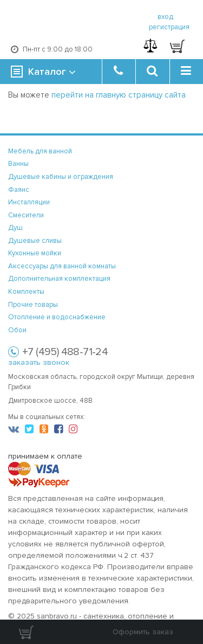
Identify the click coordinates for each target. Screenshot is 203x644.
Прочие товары (33, 305)
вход (165, 17)
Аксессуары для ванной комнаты (62, 266)
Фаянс (19, 190)
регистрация (169, 27)
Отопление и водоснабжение (57, 317)
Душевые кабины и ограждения (61, 177)
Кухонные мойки (35, 253)
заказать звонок (39, 362)
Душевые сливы (35, 241)
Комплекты (26, 292)
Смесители (26, 215)
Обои (17, 330)
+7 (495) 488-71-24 (65, 352)
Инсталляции (29, 202)
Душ (15, 228)
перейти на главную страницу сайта (119, 95)
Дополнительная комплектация (59, 279)
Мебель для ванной (40, 151)
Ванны (18, 164)
